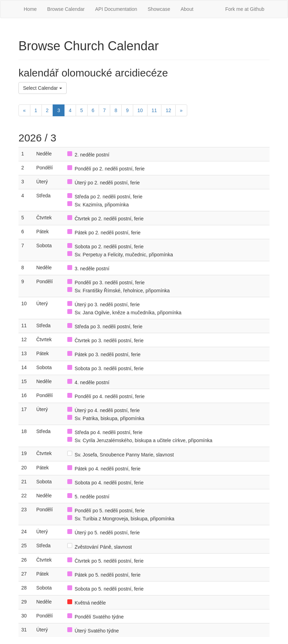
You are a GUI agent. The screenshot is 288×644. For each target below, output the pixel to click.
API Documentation (116, 9)
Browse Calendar (66, 9)
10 (140, 110)
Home (30, 9)
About (187, 9)
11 (154, 110)
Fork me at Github (245, 9)
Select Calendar (43, 88)
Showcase (159, 9)
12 (168, 110)
